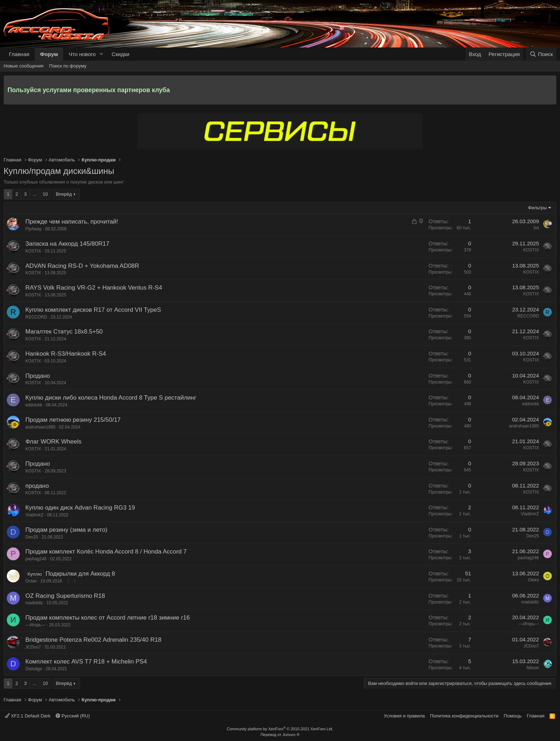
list (536, 228)
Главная (19, 54)
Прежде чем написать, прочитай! (72, 222)
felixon (533, 668)
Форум (49, 54)
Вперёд (64, 194)
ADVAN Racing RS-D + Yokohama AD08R (82, 266)
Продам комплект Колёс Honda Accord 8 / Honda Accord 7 (106, 552)
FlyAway (33, 229)
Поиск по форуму (68, 66)
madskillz (34, 603)
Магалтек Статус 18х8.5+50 (64, 332)
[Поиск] (541, 54)
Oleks (533, 580)
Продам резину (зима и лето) (66, 530)
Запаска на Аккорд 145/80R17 (67, 244)
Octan (31, 581)
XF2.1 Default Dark (28, 716)
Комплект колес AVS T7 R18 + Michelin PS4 (86, 662)
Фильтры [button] (537, 208)
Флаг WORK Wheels (53, 442)
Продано (38, 376)
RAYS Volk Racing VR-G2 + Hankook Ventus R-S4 (94, 288)
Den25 (32, 537)
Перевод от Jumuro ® (280, 735)
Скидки (121, 54)
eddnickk (34, 405)
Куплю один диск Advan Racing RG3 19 (80, 508)
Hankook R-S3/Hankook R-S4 (66, 354)
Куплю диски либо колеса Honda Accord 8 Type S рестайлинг (111, 398)
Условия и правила (404, 716)
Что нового (82, 54)
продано (37, 486)
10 (45, 194)
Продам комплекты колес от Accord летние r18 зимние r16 (107, 618)
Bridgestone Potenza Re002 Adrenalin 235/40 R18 (93, 640)
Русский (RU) (73, 716)
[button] (101, 54)
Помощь (512, 716)
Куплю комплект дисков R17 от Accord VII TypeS (93, 310)
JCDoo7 (33, 647)
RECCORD (36, 317)
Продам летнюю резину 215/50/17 (73, 420)
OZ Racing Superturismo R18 (65, 596)
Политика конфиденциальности (464, 716)
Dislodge (34, 669)
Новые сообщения (24, 66)
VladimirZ (34, 515)
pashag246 (36, 559)
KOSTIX (33, 251)
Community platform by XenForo (280, 729)
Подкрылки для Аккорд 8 (80, 574)
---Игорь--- (35, 625)
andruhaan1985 (40, 427)
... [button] (35, 194)
